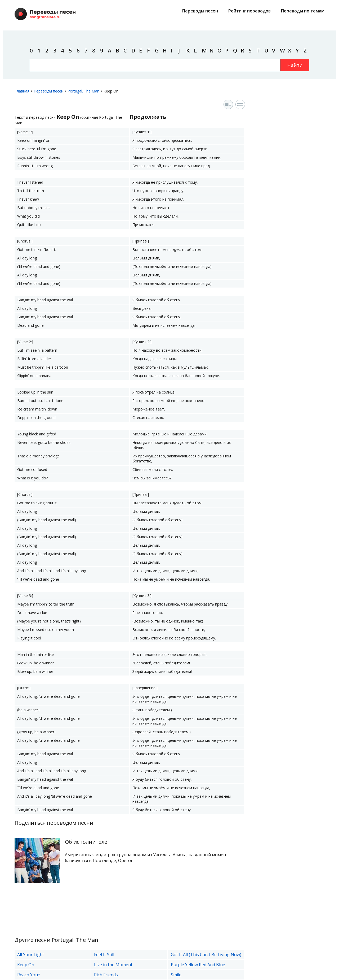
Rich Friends (106, 975)
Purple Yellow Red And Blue (198, 965)
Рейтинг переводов (249, 11)
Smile (176, 975)
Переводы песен (200, 11)
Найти (295, 65)
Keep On (26, 965)
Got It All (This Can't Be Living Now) (206, 955)
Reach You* (29, 975)
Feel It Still (104, 955)
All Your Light (31, 955)
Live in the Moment (113, 965)
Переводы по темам (303, 11)
